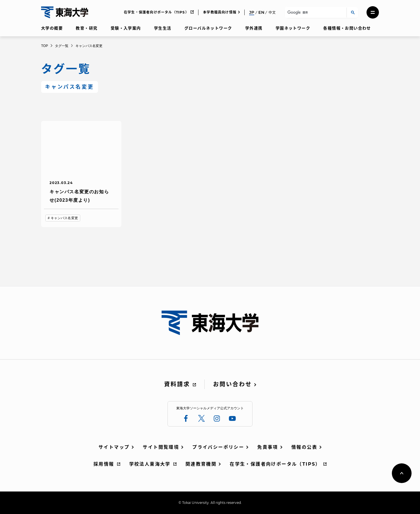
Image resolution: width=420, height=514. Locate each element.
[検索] (315, 13)
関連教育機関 (201, 464)
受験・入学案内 (126, 28)
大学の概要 (52, 28)
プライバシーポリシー (218, 447)
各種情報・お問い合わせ (347, 28)
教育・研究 (87, 28)
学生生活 (163, 28)
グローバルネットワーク (208, 28)
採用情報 (104, 464)
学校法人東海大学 (150, 464)
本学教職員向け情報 (220, 12)
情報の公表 (304, 447)
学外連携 (254, 28)
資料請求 (177, 384)
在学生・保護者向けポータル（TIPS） (156, 12)
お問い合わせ (233, 384)
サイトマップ (114, 447)
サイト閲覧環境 (161, 447)
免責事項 (268, 447)
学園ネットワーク (293, 28)
